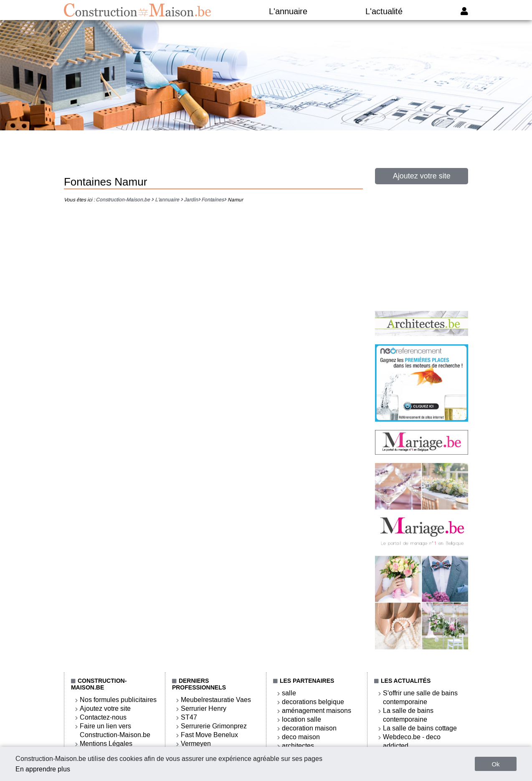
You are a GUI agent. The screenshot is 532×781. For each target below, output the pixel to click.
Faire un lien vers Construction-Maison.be (115, 730)
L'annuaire (288, 11)
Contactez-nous (103, 717)
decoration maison (309, 728)
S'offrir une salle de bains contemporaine (420, 697)
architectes (298, 746)
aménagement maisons (317, 711)
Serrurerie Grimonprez (214, 726)
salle (289, 693)
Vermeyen (196, 744)
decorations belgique (313, 702)
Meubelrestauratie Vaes (216, 700)
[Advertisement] (266, 156)
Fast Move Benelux (209, 735)
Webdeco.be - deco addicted (412, 741)
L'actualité (384, 11)
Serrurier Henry (204, 708)
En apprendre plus (43, 769)
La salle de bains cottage (420, 728)
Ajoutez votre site (422, 176)
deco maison (301, 737)
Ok (495, 764)
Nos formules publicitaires (118, 700)
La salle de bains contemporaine (408, 715)
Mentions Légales (106, 744)
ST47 (189, 717)
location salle (301, 719)
